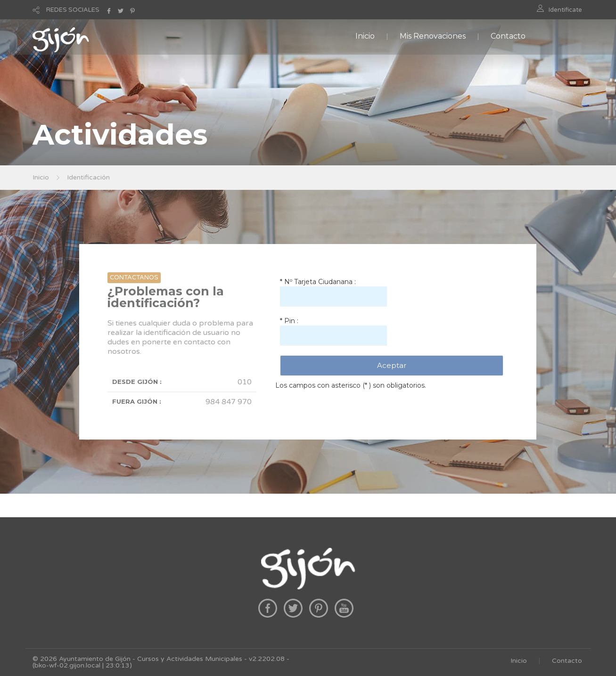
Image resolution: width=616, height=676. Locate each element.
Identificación (88, 177)
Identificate (565, 10)
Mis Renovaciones (433, 36)
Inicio (365, 36)
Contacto (508, 36)
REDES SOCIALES (73, 10)
